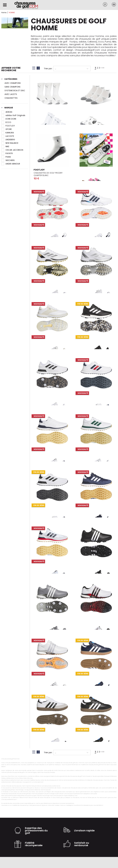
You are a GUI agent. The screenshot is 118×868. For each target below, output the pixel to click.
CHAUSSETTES (11, 98)
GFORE (7, 129)
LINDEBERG (8, 140)
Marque (7, 108)
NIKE (5, 146)
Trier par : (48, 69)
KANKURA (8, 133)
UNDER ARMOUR (11, 164)
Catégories (9, 79)
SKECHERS (8, 160)
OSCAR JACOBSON (12, 150)
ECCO (6, 122)
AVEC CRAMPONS (13, 83)
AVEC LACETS (11, 94)
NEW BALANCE (10, 143)
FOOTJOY (8, 126)
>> (103, 68)
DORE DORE (9, 119)
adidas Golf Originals (13, 115)
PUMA (6, 157)
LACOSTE (8, 136)
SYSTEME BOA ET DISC (15, 91)
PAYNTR (7, 153)
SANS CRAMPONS (12, 87)
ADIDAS (7, 112)
